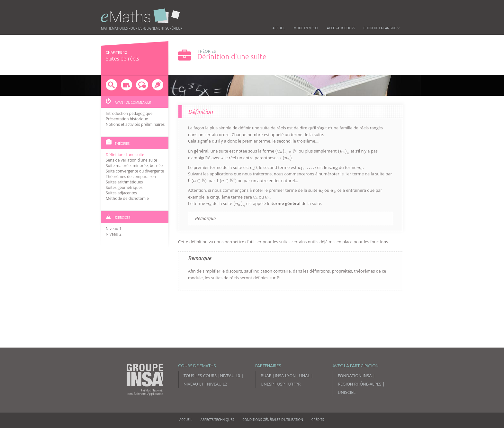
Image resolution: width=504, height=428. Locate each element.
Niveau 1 (114, 229)
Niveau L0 (230, 376)
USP (281, 384)
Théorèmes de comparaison (131, 177)
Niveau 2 (114, 234)
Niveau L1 (194, 384)
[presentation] (286, 151)
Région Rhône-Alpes (360, 384)
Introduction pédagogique (129, 113)
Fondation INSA (355, 376)
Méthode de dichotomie (127, 198)
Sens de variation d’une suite (131, 160)
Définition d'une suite (125, 155)
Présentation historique (127, 119)
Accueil (279, 28)
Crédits (318, 420)
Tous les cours (200, 376)
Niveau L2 (217, 384)
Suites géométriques (124, 187)
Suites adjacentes (121, 193)
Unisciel (347, 392)
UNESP (267, 384)
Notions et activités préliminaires (135, 124)
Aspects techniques (217, 420)
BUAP (266, 376)
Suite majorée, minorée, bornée (134, 166)
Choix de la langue (382, 28)
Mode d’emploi (306, 28)
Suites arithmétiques (124, 182)
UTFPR (295, 384)
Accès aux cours (341, 28)
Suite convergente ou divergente (135, 171)
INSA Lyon (285, 376)
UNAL (304, 376)
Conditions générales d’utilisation (273, 420)
